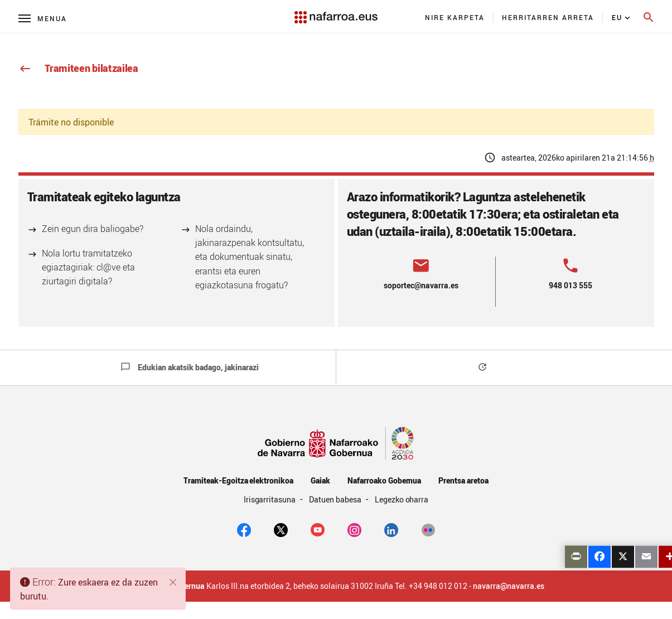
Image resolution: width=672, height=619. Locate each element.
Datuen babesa (336, 499)
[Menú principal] (43, 18)
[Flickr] (428, 529)
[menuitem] (455, 17)
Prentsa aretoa (463, 480)
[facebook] (244, 529)
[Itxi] (173, 582)
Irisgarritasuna (271, 499)
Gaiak (320, 480)
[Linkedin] (391, 529)
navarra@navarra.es (509, 586)
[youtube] (318, 529)
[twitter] (281, 529)
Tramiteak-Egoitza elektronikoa (238, 480)
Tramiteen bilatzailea (78, 68)
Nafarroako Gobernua (384, 480)
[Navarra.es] (336, 12)
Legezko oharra (402, 499)
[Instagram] (354, 529)
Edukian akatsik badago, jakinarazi (190, 367)
